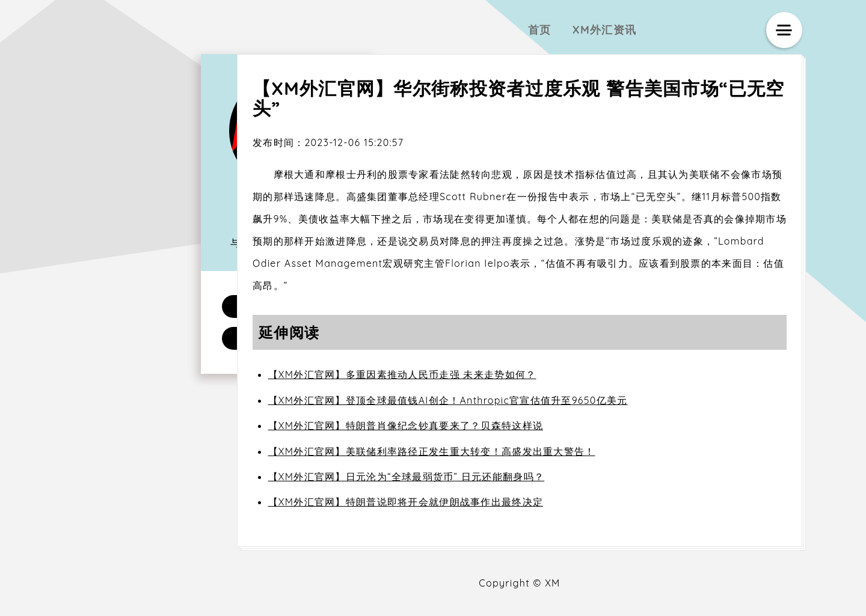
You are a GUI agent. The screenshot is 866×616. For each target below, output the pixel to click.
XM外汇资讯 (604, 30)
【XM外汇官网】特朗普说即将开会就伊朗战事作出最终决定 (406, 502)
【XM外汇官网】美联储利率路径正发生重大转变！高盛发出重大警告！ (432, 451)
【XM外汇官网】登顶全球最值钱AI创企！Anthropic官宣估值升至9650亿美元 (448, 400)
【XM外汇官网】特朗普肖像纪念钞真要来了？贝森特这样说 (406, 425)
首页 (540, 30)
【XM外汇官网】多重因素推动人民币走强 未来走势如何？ (402, 374)
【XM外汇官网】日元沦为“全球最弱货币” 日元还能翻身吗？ (407, 477)
